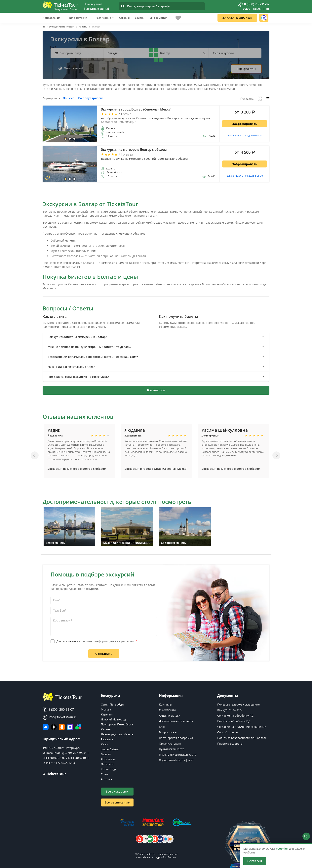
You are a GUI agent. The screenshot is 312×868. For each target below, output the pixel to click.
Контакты (166, 704)
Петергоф (107, 764)
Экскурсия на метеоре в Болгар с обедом (77, 469)
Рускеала (107, 739)
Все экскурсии (117, 791)
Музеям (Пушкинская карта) (178, 755)
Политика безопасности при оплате (242, 738)
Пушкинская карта (172, 749)
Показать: (247, 99)
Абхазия (106, 779)
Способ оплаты (228, 732)
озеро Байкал (110, 749)
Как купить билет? (230, 710)
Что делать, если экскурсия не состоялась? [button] (78, 377)
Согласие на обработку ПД (235, 716)
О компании (167, 710)
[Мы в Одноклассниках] (62, 727)
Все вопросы (156, 390)
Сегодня (124, 18)
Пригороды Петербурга (117, 724)
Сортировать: (52, 98)
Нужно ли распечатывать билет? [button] (71, 367)
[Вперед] (276, 455)
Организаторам (170, 743)
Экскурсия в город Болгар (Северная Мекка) (156, 469)
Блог (162, 727)
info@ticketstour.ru (60, 717)
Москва (106, 709)
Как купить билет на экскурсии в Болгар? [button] (77, 337)
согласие (69, 641)
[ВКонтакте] (46, 727)
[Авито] (78, 727)
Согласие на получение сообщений (242, 727)
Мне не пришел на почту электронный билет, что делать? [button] (89, 347)
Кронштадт (109, 769)
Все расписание (117, 802)
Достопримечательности (176, 721)
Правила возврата (230, 743)
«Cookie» (282, 849)
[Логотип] (60, 5)
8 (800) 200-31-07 (58, 709)
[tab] (156, 337)
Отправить (104, 654)
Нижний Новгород (113, 719)
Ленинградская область (117, 734)
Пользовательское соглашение (238, 704)
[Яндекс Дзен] (54, 727)
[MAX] (70, 727)
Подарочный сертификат (176, 760)
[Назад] (35, 455)
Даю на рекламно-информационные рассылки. (97, 641)
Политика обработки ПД (234, 721)
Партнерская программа (176, 738)
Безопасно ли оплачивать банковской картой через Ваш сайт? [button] (93, 357)
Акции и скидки (170, 716)
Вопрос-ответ (168, 732)
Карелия (107, 714)
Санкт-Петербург (113, 704)
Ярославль (108, 759)
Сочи (104, 774)
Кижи (105, 744)
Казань (106, 729)
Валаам (106, 754)
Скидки (140, 18)
